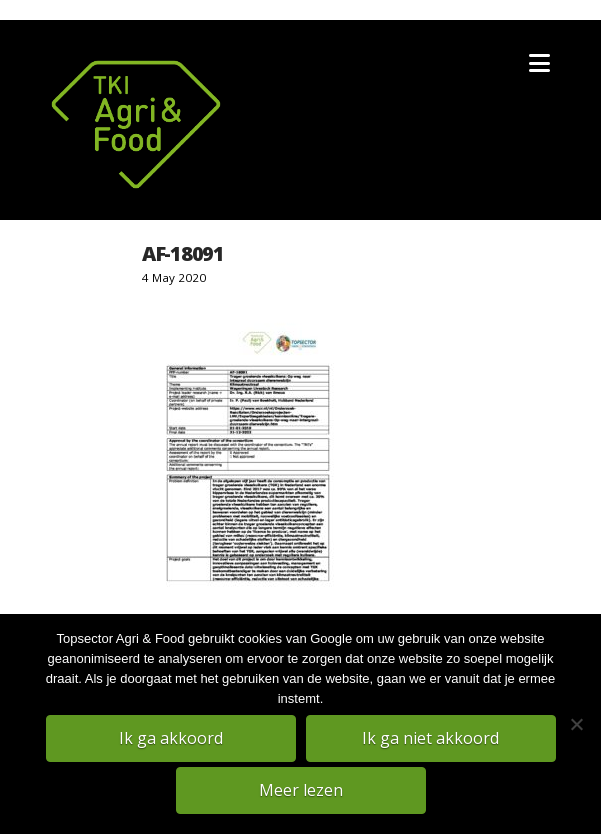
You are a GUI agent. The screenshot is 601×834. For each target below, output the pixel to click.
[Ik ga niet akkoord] (576, 724)
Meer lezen (301, 790)
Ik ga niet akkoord (430, 738)
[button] (539, 63)
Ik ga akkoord (171, 738)
